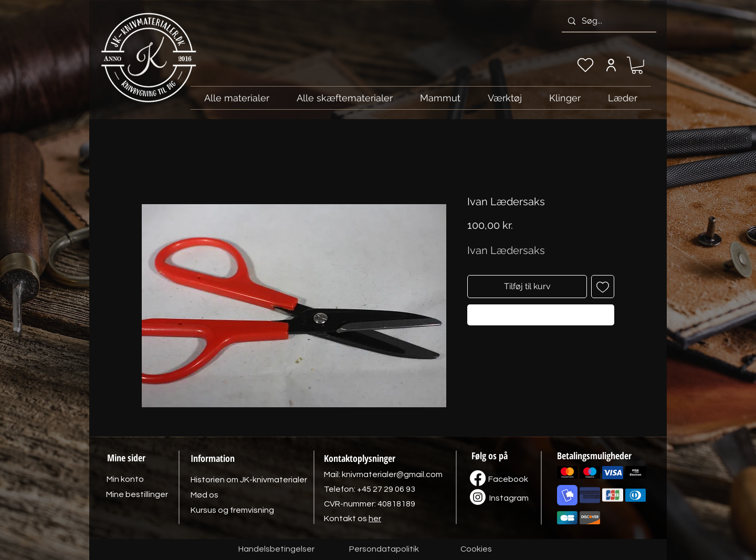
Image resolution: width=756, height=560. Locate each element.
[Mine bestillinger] (137, 494)
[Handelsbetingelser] (276, 550)
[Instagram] (509, 498)
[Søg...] (608, 21)
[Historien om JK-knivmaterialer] (249, 480)
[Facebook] (508, 479)
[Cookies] (476, 550)
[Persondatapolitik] (384, 550)
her (375, 519)
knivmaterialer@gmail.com (392, 474)
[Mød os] (204, 495)
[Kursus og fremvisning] (232, 510)
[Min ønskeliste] (585, 65)
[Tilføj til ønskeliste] (603, 287)
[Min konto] (611, 65)
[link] (637, 65)
